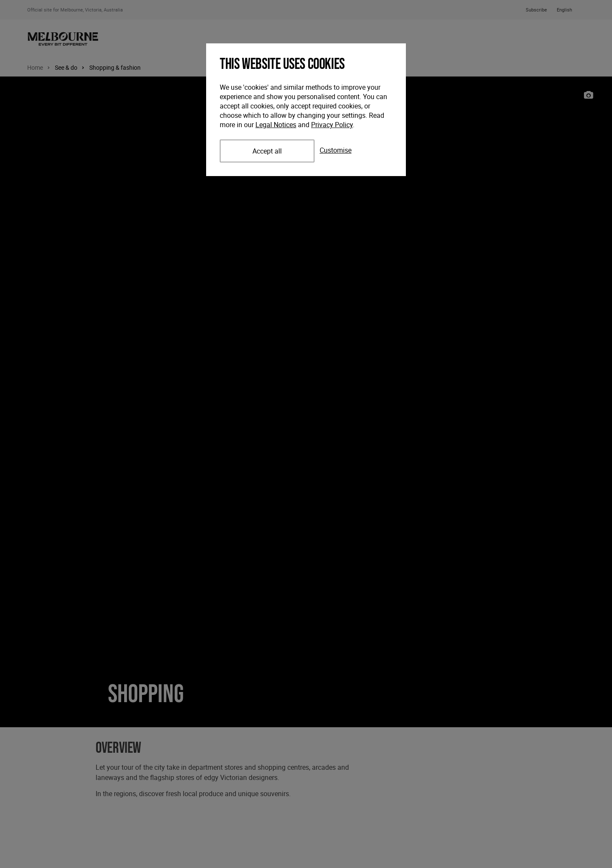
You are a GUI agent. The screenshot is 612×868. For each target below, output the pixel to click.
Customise (336, 150)
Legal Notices (276, 125)
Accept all (267, 151)
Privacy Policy (332, 125)
